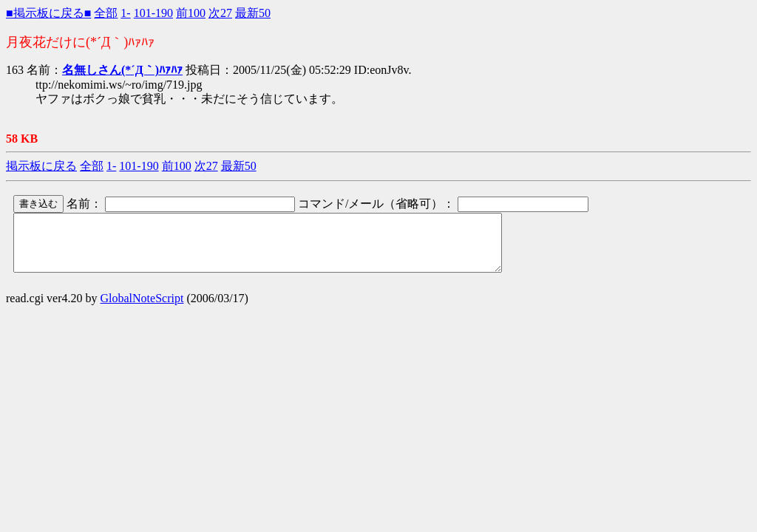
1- (125, 13)
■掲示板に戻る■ (48, 13)
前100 (191, 13)
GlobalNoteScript (142, 309)
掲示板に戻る (41, 166)
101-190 (153, 13)
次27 (220, 13)
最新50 (253, 13)
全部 (106, 13)
